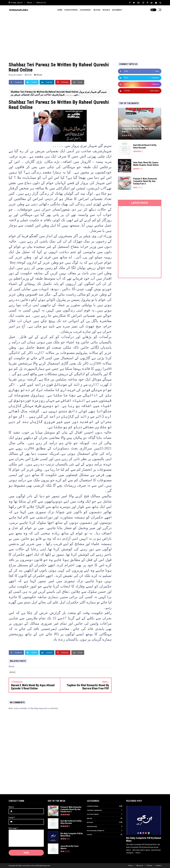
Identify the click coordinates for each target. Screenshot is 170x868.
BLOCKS (97, 10)
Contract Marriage (94, 810)
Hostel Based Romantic (96, 831)
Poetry (90, 835)
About (29, 3)
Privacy (149, 866)
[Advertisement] (85, 36)
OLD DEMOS (117, 10)
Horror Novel (92, 827)
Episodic (90, 822)
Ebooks (90, 818)
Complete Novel (93, 806)
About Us (140, 866)
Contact (159, 866)
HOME (60, 10)
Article (39, 75)
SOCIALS (106, 10)
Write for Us (41, 3)
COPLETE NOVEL (71, 10)
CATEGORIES (85, 10)
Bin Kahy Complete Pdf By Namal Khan (144, 839)
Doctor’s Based (93, 814)
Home (131, 866)
